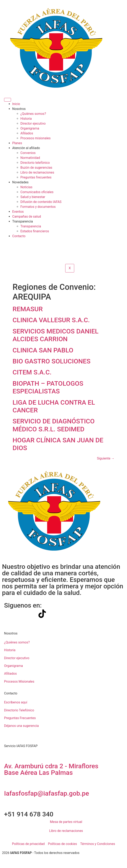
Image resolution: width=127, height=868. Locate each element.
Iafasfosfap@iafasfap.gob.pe (47, 793)
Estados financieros (35, 231)
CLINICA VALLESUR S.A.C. (51, 320)
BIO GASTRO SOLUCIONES (52, 361)
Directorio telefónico (35, 163)
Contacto (19, 236)
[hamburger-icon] (8, 100)
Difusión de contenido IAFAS (41, 202)
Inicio (16, 104)
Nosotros (19, 109)
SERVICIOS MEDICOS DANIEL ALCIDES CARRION (56, 335)
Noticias (26, 187)
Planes (17, 143)
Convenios (28, 153)
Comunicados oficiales (37, 192)
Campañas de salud (27, 216)
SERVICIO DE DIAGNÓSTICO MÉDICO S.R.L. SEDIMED (54, 425)
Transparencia (23, 221)
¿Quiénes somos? (33, 114)
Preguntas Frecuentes (20, 718)
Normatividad (30, 158)
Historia (26, 119)
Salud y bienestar (33, 197)
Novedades (20, 182)
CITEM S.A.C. (32, 372)
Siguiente (106, 458)
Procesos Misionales (19, 681)
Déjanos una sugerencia (21, 726)
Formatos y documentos (38, 207)
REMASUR (28, 309)
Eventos (18, 212)
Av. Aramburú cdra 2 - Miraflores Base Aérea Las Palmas (51, 769)
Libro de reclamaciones (37, 172)
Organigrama (30, 128)
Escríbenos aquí (16, 702)
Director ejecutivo (33, 123)
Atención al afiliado (26, 148)
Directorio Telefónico (19, 710)
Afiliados (27, 133)
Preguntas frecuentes (36, 177)
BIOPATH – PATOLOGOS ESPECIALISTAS (48, 387)
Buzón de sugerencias (36, 168)
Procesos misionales (35, 138)
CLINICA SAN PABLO (43, 350)
